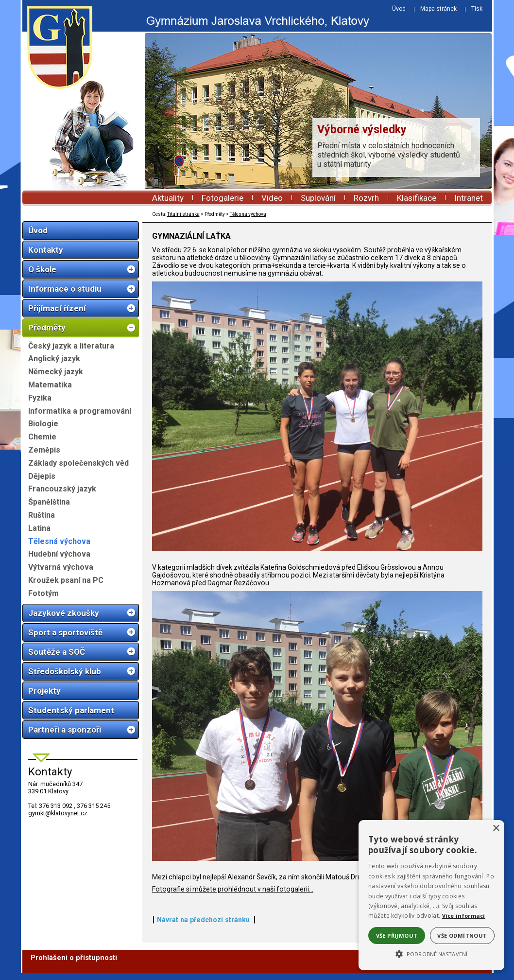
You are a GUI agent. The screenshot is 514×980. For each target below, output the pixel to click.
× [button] (496, 829)
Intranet (469, 198)
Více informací (464, 916)
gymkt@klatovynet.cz (58, 813)
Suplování (318, 198)
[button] (431, 953)
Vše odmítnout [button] (462, 936)
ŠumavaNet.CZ (459, 973)
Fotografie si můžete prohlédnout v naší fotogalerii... (233, 896)
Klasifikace (417, 198)
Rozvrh (366, 198)
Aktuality (168, 198)
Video (272, 198)
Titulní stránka (183, 214)
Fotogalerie (223, 198)
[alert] (431, 895)
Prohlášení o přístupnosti (74, 964)
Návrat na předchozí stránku (203, 927)
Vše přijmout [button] (397, 936)
